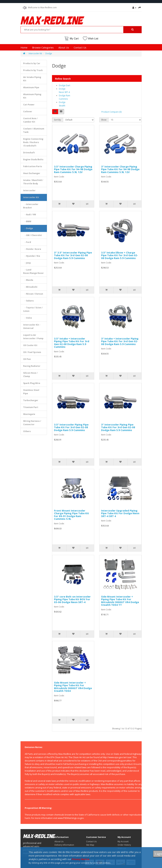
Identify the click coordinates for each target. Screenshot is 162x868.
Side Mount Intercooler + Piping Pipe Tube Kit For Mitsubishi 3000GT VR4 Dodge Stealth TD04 (73, 687)
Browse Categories (43, 47)
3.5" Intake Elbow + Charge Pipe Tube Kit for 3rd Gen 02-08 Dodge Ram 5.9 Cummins (120, 255)
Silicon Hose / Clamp (30, 375)
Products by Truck (33, 70)
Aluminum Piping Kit (32, 96)
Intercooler (29, 190)
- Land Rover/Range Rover (33, 271)
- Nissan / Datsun (33, 294)
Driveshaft (29, 153)
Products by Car (32, 63)
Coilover (28, 112)
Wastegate (29, 414)
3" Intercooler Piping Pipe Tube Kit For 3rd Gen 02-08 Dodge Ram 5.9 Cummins (118, 427)
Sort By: (58, 120)
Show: (104, 120)
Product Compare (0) (111, 112)
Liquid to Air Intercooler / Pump (33, 337)
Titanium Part (31, 407)
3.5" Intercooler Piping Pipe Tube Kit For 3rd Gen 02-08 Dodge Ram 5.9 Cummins (71, 427)
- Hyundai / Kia (32, 256)
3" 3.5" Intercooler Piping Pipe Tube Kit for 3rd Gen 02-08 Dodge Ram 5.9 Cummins (73, 255)
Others (27, 431)
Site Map (90, 845)
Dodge (49, 53)
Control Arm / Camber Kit (30, 120)
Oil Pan (27, 359)
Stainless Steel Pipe (31, 392)
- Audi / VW (30, 215)
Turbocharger (31, 400)
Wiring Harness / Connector (32, 423)
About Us (64, 47)
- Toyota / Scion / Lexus (33, 309)
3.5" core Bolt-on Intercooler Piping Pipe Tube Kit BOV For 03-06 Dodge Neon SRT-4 (72, 599)
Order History (124, 845)
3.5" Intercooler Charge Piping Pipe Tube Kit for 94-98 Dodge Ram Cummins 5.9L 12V (73, 169)
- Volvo (28, 318)
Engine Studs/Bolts (33, 159)
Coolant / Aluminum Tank (34, 130)
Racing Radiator (32, 366)
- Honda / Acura (32, 249)
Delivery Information (64, 845)
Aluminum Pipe (31, 87)
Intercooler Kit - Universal (32, 326)
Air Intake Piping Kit (32, 79)
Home (24, 47)
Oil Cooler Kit (30, 345)
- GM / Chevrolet (33, 235)
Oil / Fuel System (32, 352)
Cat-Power (29, 105)
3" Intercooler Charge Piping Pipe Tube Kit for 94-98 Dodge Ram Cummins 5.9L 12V (120, 169)
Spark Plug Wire (32, 383)
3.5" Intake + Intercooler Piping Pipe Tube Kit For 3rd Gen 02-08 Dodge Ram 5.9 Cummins (72, 343)
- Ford (27, 242)
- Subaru (28, 301)
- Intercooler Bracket (31, 206)
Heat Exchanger (32, 173)
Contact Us (80, 47)
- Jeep (27, 263)
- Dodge (28, 228)
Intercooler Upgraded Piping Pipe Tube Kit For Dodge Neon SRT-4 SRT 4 (120, 513)
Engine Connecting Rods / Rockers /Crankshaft (33, 142)
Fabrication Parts (33, 166)
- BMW (27, 221)
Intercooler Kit (35, 53)
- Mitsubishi (30, 287)
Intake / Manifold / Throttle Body (33, 182)
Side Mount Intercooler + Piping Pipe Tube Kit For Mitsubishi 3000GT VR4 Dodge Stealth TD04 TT (120, 601)
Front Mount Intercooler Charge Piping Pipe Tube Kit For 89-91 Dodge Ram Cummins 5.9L (71, 515)
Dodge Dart (65, 85)
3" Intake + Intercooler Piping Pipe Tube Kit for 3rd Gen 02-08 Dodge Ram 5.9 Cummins (120, 341)
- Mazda (28, 280)
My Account (123, 841)
